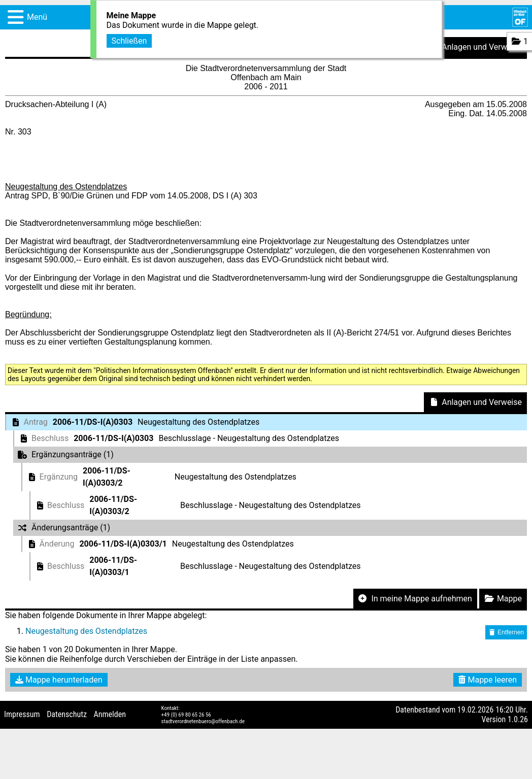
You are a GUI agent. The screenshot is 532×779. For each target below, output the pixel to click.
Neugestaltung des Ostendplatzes (86, 631)
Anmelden (110, 714)
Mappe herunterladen (59, 680)
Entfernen (506, 632)
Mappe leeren (488, 680)
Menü (37, 17)
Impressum (22, 714)
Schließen (129, 40)
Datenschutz (67, 714)
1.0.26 (518, 719)
